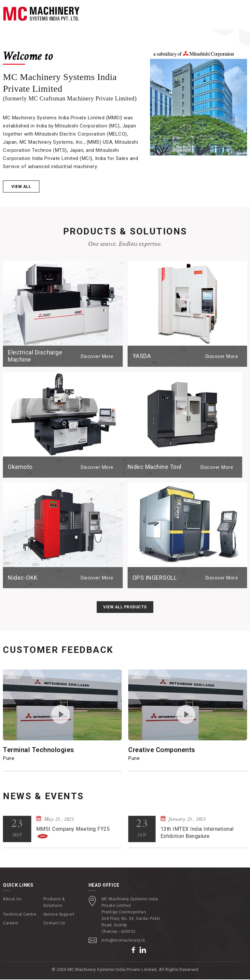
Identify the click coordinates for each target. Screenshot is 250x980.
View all (21, 188)
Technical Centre (20, 915)
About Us (12, 900)
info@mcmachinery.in (123, 941)
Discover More (98, 357)
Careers (11, 924)
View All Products (125, 608)
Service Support (58, 915)
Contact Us (54, 924)
